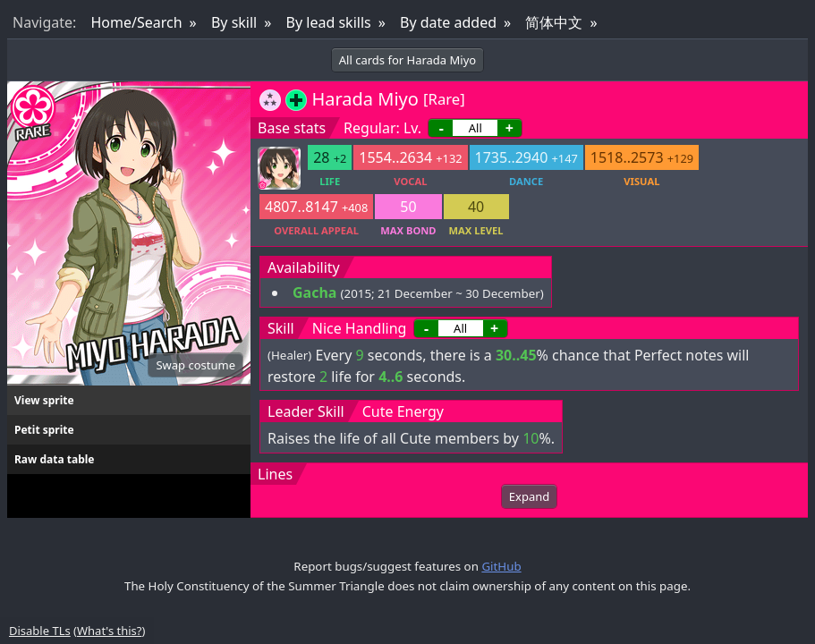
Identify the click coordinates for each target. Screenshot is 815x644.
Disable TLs (40, 631)
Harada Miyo (365, 99)
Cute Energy (403, 411)
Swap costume (195, 365)
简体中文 (554, 22)
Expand (529, 496)
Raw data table (54, 459)
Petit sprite (44, 430)
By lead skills (329, 22)
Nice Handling (360, 328)
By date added (448, 22)
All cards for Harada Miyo (407, 60)
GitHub (501, 566)
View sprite (44, 400)
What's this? (109, 631)
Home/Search (136, 22)
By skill (234, 22)
